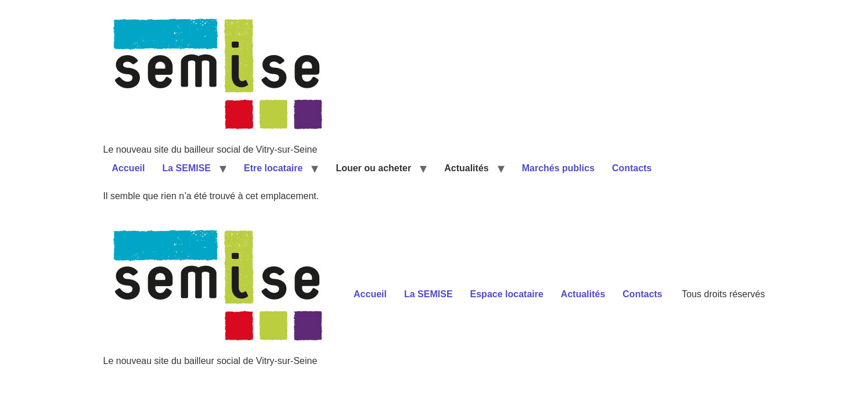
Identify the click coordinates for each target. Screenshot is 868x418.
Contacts (632, 168)
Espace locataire (507, 294)
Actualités (466, 168)
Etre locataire (273, 168)
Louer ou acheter (373, 168)
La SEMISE (186, 168)
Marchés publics (558, 168)
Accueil (129, 168)
